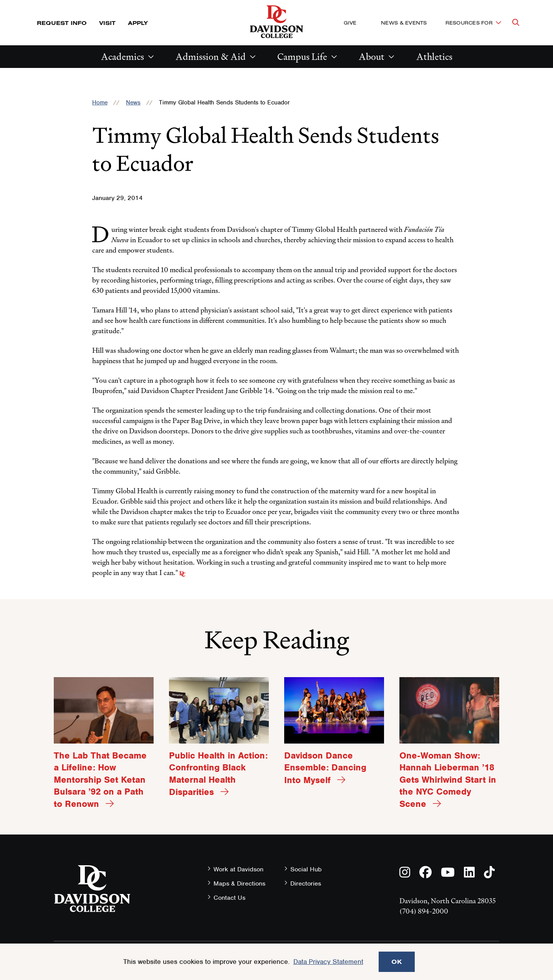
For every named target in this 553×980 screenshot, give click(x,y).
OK (397, 962)
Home (100, 102)
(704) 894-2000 (424, 911)
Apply (138, 23)
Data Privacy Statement (328, 962)
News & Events (404, 23)
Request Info (62, 23)
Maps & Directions (239, 883)
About (372, 57)
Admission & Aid (211, 57)
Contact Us (229, 898)
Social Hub (306, 869)
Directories (306, 883)
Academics (123, 57)
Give (350, 23)
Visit (107, 23)
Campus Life (302, 57)
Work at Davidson (238, 869)
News (133, 102)
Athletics (434, 57)
